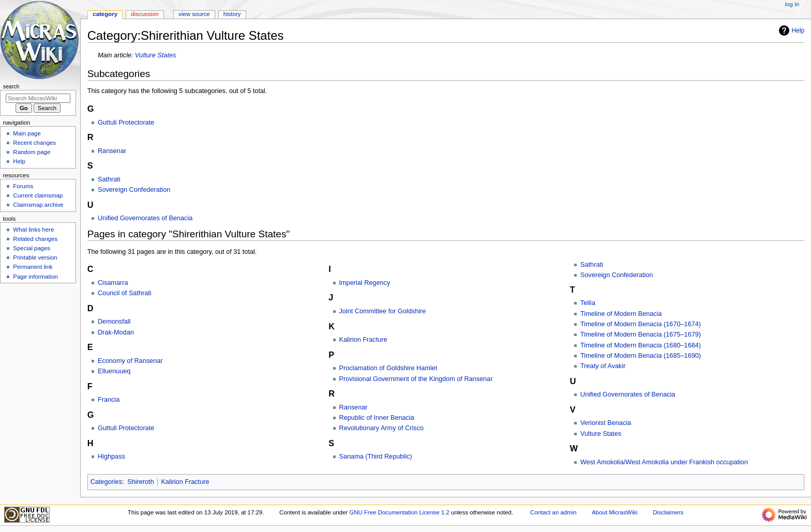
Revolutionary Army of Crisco (382, 428)
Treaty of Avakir (603, 366)
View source (194, 14)
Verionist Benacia (606, 423)
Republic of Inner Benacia (377, 418)
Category (105, 14)
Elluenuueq (114, 371)
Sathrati (109, 179)
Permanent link (33, 267)
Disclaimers (668, 512)
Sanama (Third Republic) (376, 457)
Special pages (32, 248)
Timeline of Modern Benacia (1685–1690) (641, 356)
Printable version (35, 257)
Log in (792, 4)
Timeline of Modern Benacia (621, 314)
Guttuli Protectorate (126, 123)
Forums (23, 186)
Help (791, 31)
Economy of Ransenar (130, 361)
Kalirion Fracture (363, 340)
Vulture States (155, 55)
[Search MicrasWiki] (38, 98)
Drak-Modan (116, 332)
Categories (106, 482)
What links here (33, 230)
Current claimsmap (38, 195)
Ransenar (112, 151)
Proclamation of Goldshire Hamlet (388, 368)
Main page (27, 133)
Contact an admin (553, 512)
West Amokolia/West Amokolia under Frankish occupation (664, 462)
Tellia (588, 303)
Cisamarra (113, 283)
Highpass (111, 457)
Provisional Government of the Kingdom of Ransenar (416, 379)
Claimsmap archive (38, 205)
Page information (35, 277)
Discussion (145, 14)
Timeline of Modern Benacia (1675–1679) (641, 335)
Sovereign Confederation (134, 190)
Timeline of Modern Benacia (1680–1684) (641, 345)
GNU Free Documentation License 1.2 (399, 512)
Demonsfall (114, 322)
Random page (32, 152)
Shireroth (140, 482)
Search (11, 86)
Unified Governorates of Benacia (145, 218)
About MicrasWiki (614, 512)
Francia (109, 400)
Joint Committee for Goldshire (383, 311)
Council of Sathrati (125, 293)
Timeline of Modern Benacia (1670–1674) (641, 324)
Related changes (35, 239)
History (232, 14)
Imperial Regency (365, 283)
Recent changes (34, 143)
